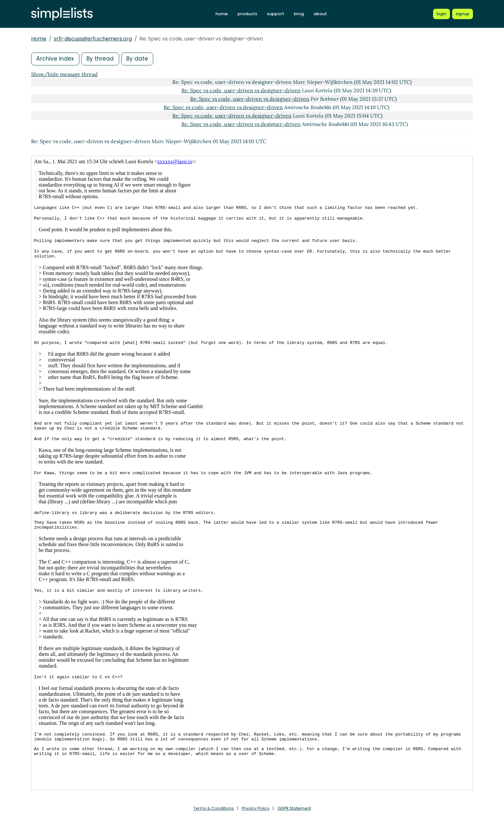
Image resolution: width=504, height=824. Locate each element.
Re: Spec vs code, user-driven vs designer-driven (241, 90)
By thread (102, 59)
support (275, 14)
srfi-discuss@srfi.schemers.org (93, 39)
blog (299, 14)
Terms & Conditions (213, 808)
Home (39, 39)
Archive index (56, 59)
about (320, 14)
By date (140, 59)
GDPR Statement (295, 808)
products (247, 14)
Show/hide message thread (64, 74)
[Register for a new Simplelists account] (463, 14)
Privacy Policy (256, 808)
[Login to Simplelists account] (441, 14)
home (222, 14)
